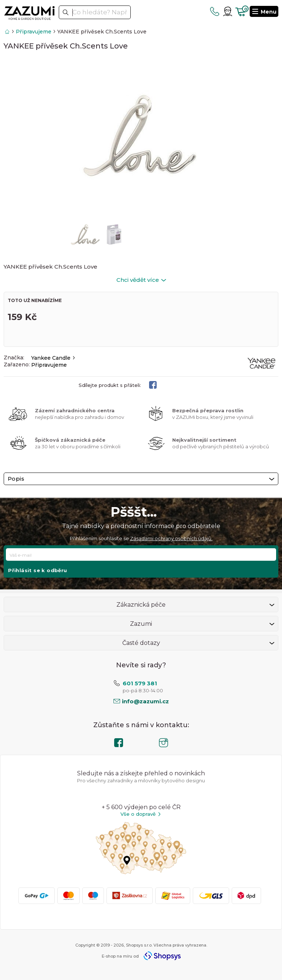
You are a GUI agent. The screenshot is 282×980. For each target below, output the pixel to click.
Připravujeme (34, 32)
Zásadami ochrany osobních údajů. (171, 538)
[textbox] (95, 12)
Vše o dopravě (141, 814)
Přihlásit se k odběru (37, 570)
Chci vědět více (141, 280)
